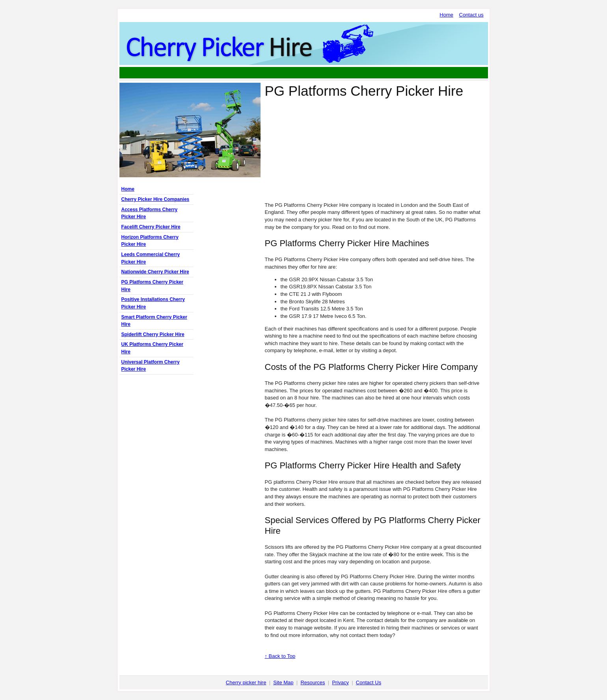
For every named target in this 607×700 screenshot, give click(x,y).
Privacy (340, 682)
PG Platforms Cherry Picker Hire (152, 286)
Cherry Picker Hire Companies (155, 199)
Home (446, 15)
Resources (313, 682)
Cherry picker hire (246, 682)
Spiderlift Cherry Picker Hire (153, 334)
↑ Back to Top (280, 656)
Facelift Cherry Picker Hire (151, 227)
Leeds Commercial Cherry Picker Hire (151, 258)
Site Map (283, 682)
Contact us (471, 15)
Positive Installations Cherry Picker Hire (153, 303)
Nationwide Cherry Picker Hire (155, 272)
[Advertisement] (303, 73)
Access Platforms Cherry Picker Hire (150, 213)
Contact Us (369, 682)
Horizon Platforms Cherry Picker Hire (150, 241)
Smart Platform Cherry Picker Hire (154, 321)
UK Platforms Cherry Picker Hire (152, 348)
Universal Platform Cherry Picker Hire (151, 366)
